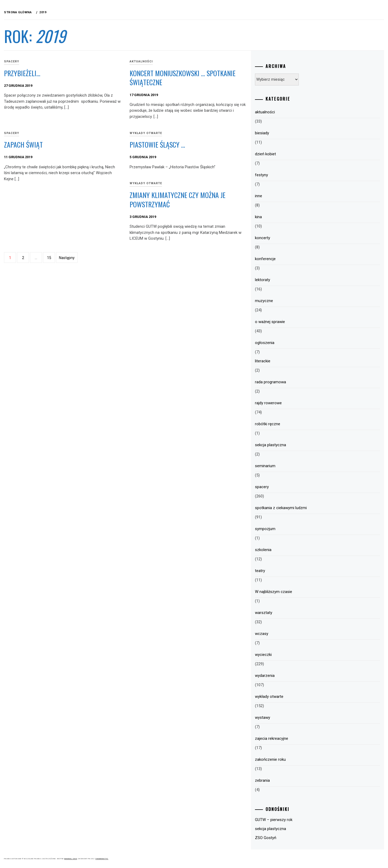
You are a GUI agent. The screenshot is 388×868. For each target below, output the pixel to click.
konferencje (293, 259)
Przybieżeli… (102, 73)
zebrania (290, 780)
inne (286, 196)
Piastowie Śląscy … (211, 145)
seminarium (293, 466)
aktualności (195, 61)
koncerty (290, 238)
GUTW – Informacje (40, 66)
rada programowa (298, 382)
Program (29, 78)
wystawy (290, 717)
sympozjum (293, 529)
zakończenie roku (298, 759)
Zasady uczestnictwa (42, 101)
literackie (291, 361)
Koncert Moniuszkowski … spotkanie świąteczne (221, 78)
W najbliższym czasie (301, 592)
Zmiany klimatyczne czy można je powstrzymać (228, 200)
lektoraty (290, 280)
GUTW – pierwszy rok (302, 820)
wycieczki (291, 655)
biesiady (290, 133)
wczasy (289, 634)
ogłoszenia (293, 343)
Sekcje (26, 136)
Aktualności (33, 43)
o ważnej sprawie (298, 322)
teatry (288, 571)
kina (286, 217)
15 (129, 258)
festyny (289, 175)
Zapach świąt (103, 145)
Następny (146, 258)
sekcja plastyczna (298, 445)
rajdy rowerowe (296, 403)
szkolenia (291, 550)
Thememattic (182, 859)
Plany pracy (33, 113)
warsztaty (291, 613)
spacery (91, 61)
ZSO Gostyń (293, 838)
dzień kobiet (293, 154)
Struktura (31, 89)
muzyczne (292, 301)
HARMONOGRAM (35, 124)
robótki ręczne (295, 424)
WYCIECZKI (30, 54)
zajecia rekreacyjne (299, 738)
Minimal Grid (150, 859)
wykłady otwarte (199, 133)
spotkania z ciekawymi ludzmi (309, 508)
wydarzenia (293, 676)
